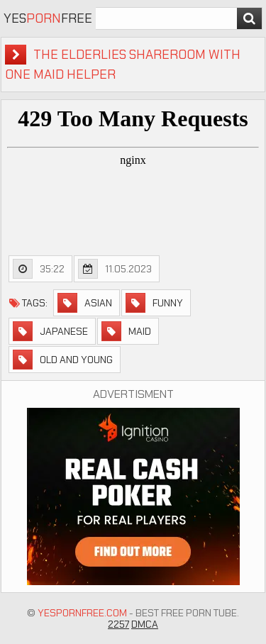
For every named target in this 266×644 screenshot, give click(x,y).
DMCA (145, 624)
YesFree (48, 18)
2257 (118, 624)
